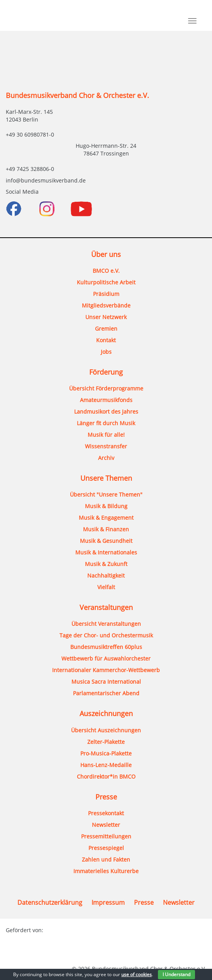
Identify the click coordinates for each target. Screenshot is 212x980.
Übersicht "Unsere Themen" (106, 494)
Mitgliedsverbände (106, 305)
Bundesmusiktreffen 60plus (106, 647)
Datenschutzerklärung (50, 902)
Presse (144, 902)
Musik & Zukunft (106, 564)
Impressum (108, 902)
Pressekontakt (106, 813)
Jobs (106, 352)
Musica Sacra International (106, 682)
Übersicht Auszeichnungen (106, 730)
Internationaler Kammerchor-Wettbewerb (106, 670)
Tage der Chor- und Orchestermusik (106, 635)
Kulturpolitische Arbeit (106, 282)
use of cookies (137, 974)
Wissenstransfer (106, 446)
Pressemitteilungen (106, 836)
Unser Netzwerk (106, 317)
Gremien (106, 329)
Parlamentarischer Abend (106, 693)
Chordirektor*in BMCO (106, 776)
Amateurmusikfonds (106, 400)
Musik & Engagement (106, 518)
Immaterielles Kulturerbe (106, 871)
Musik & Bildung (106, 506)
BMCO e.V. (106, 271)
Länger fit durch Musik (106, 423)
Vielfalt (106, 587)
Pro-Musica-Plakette (106, 753)
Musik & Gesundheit (106, 541)
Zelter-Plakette (106, 742)
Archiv (106, 458)
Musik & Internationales (106, 552)
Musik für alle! (106, 435)
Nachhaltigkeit (106, 575)
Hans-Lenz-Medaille (106, 765)
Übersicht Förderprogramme (106, 388)
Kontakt (106, 340)
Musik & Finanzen (106, 529)
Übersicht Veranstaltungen (106, 624)
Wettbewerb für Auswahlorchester (106, 658)
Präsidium (106, 294)
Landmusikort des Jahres (106, 411)
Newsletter (106, 825)
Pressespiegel (106, 848)
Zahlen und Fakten (106, 859)
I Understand (176, 974)
